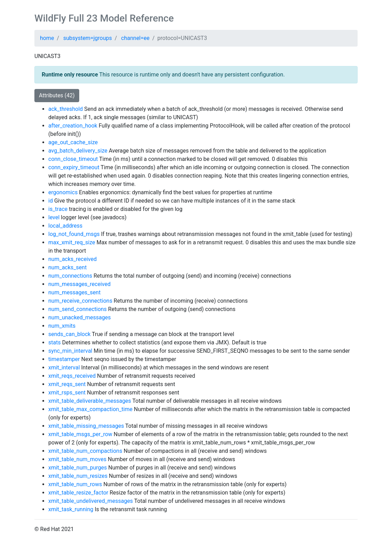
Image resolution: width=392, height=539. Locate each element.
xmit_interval (64, 367)
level (54, 217)
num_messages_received (79, 284)
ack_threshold (66, 109)
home (47, 38)
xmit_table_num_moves (77, 459)
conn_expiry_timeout (74, 167)
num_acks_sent (67, 267)
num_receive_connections (80, 301)
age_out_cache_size (73, 142)
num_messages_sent (74, 292)
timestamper (64, 359)
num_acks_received (72, 259)
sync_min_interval (70, 351)
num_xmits (62, 326)
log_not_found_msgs (74, 234)
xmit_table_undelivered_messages (91, 501)
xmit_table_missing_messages (86, 426)
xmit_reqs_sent (67, 384)
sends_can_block (70, 334)
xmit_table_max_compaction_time (90, 409)
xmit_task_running (71, 509)
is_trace (58, 209)
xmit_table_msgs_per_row (80, 434)
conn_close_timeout (73, 159)
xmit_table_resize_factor (78, 493)
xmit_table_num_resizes (78, 476)
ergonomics (63, 192)
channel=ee (136, 38)
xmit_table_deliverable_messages (90, 401)
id (51, 201)
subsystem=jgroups (88, 38)
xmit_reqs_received (72, 376)
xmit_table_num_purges (78, 468)
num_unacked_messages (80, 317)
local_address (65, 226)
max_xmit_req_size (72, 242)
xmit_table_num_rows (75, 484)
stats (55, 342)
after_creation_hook (73, 126)
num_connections (70, 276)
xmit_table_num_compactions (85, 451)
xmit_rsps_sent (67, 393)
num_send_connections (77, 309)
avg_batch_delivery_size (78, 151)
